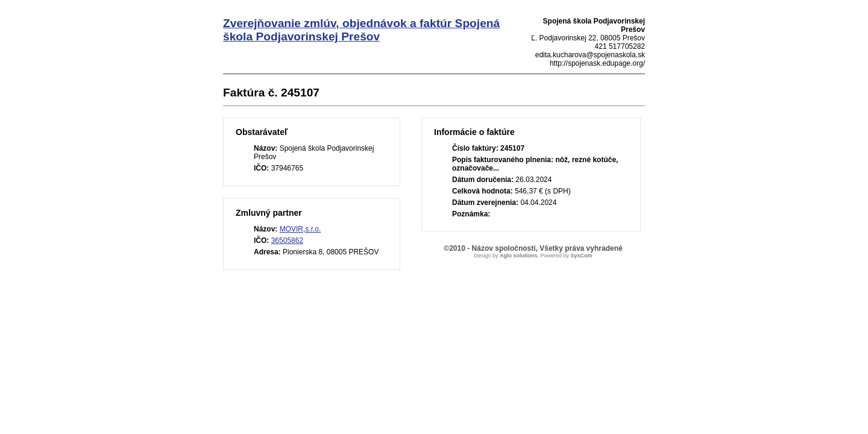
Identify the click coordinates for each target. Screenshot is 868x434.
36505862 (287, 241)
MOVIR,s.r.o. (300, 229)
